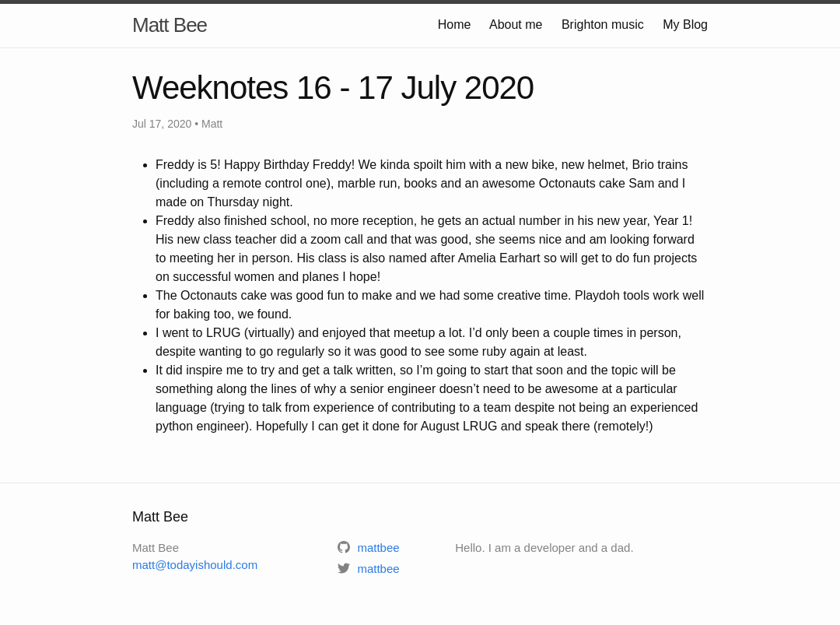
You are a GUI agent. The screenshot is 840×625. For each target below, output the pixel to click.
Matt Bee (170, 25)
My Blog (685, 25)
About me (516, 25)
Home (455, 25)
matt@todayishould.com (195, 565)
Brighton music (603, 25)
